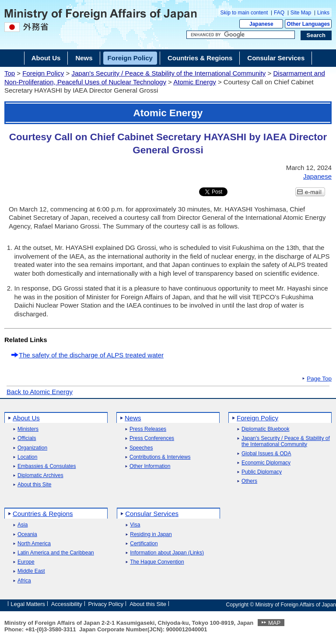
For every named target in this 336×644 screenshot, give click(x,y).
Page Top (319, 379)
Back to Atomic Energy (40, 392)
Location (27, 457)
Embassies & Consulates (47, 466)
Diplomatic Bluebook (265, 429)
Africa (24, 581)
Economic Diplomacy (266, 463)
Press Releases (148, 429)
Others (249, 481)
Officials (27, 438)
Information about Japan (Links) (167, 553)
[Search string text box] (241, 35)
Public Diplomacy (262, 472)
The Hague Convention (157, 562)
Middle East (31, 571)
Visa (135, 525)
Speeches (141, 448)
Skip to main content (244, 13)
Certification (144, 544)
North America (34, 544)
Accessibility (67, 604)
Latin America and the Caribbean (56, 553)
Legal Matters (28, 604)
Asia (23, 525)
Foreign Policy (43, 73)
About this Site (34, 485)
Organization (32, 448)
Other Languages (308, 24)
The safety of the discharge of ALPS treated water (91, 355)
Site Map (301, 13)
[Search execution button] (316, 35)
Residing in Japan (151, 535)
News (133, 418)
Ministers (28, 429)
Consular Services (152, 514)
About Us (26, 418)
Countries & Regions (43, 514)
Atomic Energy (195, 82)
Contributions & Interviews (160, 457)
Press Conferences (152, 438)
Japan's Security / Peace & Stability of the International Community (168, 73)
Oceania (27, 535)
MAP (274, 623)
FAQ (279, 13)
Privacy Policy (106, 604)
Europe (26, 562)
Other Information (150, 466)
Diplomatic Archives (40, 476)
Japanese (261, 24)
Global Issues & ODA (266, 454)
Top (10, 73)
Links (323, 13)
